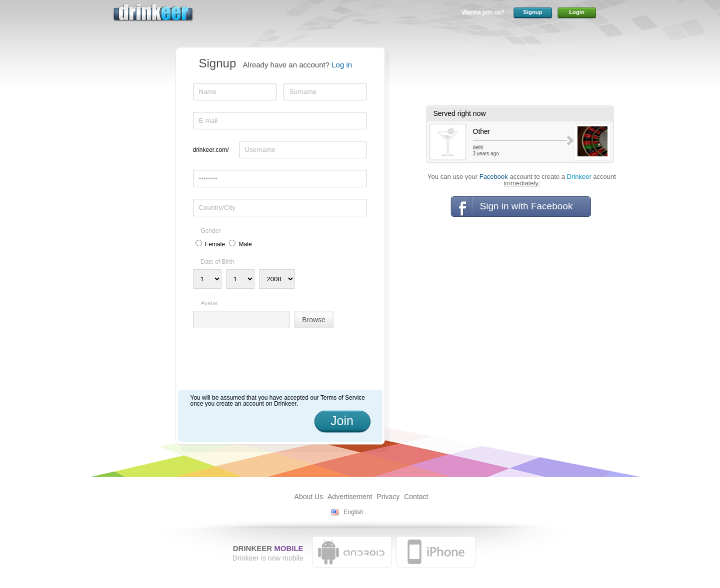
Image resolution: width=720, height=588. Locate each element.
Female (215, 244)
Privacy (388, 497)
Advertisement (350, 497)
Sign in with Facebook (526, 206)
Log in (342, 65)
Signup (532, 12)
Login (577, 12)
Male (245, 244)
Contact (416, 497)
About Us (309, 497)
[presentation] (269, 363)
